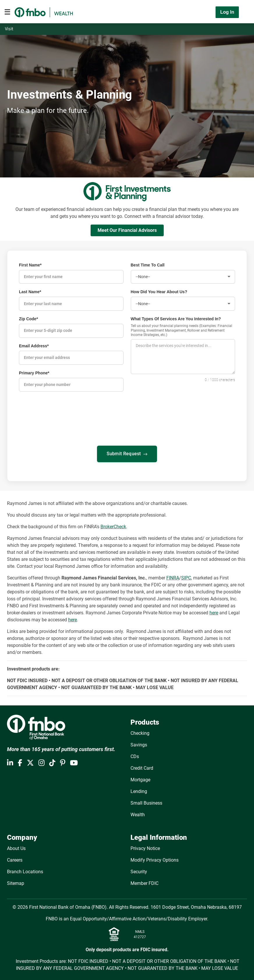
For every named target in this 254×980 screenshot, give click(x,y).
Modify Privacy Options (155, 859)
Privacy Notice (145, 847)
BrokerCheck (113, 525)
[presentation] (127, 485)
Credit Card (142, 767)
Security (139, 870)
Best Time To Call (148, 265)
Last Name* (30, 292)
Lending (139, 790)
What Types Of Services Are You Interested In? (176, 319)
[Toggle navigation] (7, 12)
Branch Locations (25, 870)
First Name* (30, 265)
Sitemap (16, 882)
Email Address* (34, 345)
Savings (139, 744)
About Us (16, 847)
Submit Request (127, 453)
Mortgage (140, 779)
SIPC (186, 577)
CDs (135, 755)
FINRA (173, 577)
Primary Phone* (34, 372)
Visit (9, 29)
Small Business (146, 802)
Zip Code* (28, 319)
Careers (15, 859)
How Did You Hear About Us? (159, 292)
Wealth (138, 813)
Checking (140, 732)
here (214, 612)
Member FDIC (144, 882)
